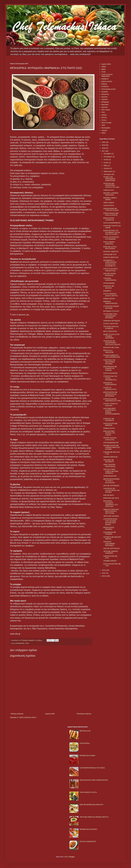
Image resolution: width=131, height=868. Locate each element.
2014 (104, 576)
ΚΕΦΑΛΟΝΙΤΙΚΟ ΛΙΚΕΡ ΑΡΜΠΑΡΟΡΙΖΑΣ (94, 780)
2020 (104, 142)
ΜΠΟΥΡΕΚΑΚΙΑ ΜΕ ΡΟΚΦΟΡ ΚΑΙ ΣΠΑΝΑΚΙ (110, 369)
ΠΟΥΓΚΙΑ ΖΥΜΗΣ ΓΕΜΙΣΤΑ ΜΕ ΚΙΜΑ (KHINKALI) (111, 471)
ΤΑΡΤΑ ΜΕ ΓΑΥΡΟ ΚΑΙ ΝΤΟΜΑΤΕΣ (111, 327)
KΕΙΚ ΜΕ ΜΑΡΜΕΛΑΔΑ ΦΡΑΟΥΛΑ (91, 805)
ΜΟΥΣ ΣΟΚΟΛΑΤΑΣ (110, 331)
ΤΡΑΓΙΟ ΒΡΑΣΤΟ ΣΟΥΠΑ (88, 792)
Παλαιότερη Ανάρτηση (84, 714)
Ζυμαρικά (105, 92)
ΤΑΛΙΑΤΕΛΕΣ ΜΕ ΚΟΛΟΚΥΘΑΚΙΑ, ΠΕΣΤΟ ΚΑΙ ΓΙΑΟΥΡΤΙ (112, 343)
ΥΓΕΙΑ (27, 643)
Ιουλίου (106, 160)
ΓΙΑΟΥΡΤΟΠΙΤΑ (109, 206)
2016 (104, 570)
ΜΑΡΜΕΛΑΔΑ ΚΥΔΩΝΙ (87, 756)
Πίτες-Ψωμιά (106, 110)
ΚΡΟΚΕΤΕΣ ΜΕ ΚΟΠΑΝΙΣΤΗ (109, 420)
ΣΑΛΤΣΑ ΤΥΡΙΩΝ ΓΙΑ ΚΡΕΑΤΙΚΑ (110, 405)
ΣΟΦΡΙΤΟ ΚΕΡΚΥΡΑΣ (111, 257)
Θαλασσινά (105, 94)
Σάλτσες (104, 117)
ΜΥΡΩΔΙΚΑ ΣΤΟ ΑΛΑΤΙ (111, 311)
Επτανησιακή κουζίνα (109, 89)
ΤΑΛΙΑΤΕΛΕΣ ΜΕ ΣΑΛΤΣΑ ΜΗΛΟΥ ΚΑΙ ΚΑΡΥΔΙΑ (111, 490)
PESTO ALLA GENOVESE (108, 351)
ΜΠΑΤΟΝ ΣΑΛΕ (85, 731)
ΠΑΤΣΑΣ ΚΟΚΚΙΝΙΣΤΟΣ (88, 842)
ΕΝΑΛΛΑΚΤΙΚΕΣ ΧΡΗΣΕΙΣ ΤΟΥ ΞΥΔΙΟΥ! (109, 433)
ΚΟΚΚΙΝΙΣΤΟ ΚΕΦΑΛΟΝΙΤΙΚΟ (110, 384)
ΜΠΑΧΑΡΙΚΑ (20, 643)
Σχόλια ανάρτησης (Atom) (28, 717)
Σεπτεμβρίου (108, 157)
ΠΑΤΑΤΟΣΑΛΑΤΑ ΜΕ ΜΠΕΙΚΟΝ (110, 424)
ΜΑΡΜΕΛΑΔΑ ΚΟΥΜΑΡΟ (88, 829)
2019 (104, 145)
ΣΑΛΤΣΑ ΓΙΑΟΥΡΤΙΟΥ (111, 324)
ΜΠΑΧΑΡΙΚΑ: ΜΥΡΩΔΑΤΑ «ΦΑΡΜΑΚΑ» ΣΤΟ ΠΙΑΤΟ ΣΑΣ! (111, 504)
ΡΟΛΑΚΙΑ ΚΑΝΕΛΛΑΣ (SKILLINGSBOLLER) (112, 356)
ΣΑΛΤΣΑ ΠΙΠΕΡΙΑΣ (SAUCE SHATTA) (110, 295)
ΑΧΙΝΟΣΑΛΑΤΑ (108, 190)
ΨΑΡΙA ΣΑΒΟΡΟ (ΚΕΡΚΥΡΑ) (109, 243)
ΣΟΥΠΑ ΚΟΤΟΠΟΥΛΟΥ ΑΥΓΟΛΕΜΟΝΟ (111, 238)
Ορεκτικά (104, 107)
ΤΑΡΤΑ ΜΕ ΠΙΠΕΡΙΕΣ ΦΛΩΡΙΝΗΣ (111, 552)
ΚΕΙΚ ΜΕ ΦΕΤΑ (109, 495)
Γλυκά (103, 72)
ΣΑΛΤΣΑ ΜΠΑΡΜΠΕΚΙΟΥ (112, 223)
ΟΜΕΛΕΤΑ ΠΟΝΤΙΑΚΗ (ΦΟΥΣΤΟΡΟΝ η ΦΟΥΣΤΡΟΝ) (111, 511)
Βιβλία (103, 69)
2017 (104, 151)
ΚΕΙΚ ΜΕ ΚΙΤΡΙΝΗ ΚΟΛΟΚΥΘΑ (110, 274)
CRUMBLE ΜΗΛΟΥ (110, 561)
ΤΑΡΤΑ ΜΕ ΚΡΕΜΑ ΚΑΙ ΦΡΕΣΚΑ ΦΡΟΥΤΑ (94, 817)
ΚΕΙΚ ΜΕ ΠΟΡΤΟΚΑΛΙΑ (111, 548)
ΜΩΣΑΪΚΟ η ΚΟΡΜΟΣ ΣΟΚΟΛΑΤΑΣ (111, 194)
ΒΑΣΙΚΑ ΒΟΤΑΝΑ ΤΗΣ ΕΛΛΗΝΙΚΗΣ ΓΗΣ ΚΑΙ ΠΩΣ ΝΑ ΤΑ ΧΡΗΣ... (112, 232)
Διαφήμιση (105, 79)
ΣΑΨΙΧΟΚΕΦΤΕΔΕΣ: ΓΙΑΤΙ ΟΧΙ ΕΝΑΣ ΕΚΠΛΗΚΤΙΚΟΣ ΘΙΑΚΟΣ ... (110, 522)
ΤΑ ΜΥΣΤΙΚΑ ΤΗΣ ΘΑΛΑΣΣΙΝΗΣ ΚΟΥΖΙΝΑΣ (109, 362)
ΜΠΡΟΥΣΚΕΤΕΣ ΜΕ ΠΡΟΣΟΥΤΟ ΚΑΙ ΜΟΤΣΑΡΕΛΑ (110, 394)
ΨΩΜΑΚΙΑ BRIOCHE (110, 457)
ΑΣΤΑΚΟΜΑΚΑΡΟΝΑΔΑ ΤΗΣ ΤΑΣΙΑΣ (92, 768)
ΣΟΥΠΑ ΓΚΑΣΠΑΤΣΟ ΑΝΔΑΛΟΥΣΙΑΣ (110, 270)
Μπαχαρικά (105, 102)
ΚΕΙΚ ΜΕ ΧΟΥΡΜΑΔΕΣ (111, 486)
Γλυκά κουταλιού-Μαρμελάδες (107, 75)
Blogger (72, 857)
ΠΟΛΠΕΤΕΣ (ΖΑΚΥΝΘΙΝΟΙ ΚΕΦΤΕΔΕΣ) (109, 544)
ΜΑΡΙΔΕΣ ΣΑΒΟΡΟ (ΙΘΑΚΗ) (110, 199)
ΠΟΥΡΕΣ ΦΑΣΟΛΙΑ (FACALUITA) (110, 439)
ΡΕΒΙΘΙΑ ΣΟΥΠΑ (109, 428)
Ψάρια (103, 133)
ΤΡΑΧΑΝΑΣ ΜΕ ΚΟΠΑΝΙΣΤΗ (109, 461)
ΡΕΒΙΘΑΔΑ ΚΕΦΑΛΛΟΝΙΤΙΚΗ (110, 302)
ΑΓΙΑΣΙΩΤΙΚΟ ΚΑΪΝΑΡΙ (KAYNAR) (111, 307)
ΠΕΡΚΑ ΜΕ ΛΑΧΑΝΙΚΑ (111, 516)
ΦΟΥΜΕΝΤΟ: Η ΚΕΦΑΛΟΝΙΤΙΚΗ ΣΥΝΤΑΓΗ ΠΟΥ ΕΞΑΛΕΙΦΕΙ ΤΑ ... (110, 263)
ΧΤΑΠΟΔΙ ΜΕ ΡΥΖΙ (110, 255)
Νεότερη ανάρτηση (17, 714)
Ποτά (103, 112)
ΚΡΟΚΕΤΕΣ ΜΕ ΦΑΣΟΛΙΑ (109, 287)
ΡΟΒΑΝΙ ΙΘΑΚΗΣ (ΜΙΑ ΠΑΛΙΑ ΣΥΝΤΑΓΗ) (111, 214)
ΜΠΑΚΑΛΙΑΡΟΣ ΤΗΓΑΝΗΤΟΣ (109, 219)
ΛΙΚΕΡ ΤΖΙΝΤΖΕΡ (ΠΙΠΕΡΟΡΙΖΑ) (109, 466)
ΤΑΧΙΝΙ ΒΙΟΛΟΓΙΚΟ (110, 476)
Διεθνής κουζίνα (107, 81)
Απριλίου (107, 168)
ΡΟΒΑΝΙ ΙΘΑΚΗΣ (109, 299)
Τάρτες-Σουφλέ (106, 123)
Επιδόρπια (105, 86)
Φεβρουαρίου (108, 171)
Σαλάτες (104, 115)
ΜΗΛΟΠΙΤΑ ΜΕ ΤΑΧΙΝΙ (111, 348)
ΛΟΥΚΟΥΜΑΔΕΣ (109, 283)
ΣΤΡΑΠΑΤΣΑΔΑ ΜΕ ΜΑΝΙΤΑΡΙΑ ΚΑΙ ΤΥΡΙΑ (112, 400)
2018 (104, 148)
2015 (104, 573)
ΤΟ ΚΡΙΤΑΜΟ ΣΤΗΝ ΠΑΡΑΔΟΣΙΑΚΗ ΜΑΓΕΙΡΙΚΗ (110, 316)
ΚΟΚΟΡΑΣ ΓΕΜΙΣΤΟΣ (111, 252)
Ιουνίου (106, 163)
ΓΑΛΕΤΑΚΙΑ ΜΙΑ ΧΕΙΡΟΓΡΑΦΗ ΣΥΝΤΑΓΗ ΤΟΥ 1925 (111, 185)
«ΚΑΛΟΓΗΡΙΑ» (85, 743)
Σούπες (104, 120)
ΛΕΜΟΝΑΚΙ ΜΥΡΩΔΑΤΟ (112, 321)
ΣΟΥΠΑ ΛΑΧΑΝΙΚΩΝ (110, 373)
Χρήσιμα (104, 130)
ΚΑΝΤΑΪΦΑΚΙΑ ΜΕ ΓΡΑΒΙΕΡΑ (110, 533)
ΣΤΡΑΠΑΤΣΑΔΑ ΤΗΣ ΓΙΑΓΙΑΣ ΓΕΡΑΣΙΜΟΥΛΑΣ (110, 378)
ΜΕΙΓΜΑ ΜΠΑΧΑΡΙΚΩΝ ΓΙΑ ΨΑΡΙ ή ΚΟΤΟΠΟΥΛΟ (111, 481)
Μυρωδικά (105, 105)
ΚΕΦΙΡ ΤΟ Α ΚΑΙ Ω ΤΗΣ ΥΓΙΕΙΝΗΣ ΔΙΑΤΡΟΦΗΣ (111, 336)
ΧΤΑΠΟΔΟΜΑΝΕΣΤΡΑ (111, 443)
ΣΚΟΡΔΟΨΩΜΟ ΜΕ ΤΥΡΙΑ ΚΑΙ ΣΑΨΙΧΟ (111, 210)
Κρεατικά (104, 97)
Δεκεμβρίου (108, 154)
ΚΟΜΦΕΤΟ (107, 291)
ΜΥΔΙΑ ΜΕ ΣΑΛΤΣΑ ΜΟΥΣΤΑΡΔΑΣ (110, 248)
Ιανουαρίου (108, 174)
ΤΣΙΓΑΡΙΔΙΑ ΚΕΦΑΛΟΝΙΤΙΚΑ (110, 279)
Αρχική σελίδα (50, 714)
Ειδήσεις (104, 84)
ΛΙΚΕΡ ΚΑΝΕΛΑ (109, 203)
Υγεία (103, 125)
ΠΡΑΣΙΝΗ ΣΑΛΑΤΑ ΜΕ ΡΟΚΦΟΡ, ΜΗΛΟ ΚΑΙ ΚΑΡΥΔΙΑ (111, 447)
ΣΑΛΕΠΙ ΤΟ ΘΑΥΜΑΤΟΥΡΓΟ (110, 389)
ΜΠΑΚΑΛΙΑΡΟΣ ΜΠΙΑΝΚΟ (109, 528)
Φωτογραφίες (106, 128)
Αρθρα (104, 67)
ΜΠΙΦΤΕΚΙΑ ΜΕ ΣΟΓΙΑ (111, 498)
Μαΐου (106, 166)
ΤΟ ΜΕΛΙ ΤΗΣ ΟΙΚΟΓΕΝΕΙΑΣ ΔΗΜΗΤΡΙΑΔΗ (109, 179)
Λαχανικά (104, 99)
